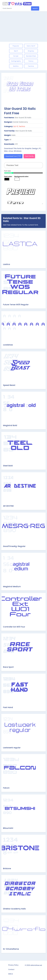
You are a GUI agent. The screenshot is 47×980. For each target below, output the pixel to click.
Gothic (16, 66)
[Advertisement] (23, 27)
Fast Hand (8, 707)
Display (31, 51)
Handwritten (31, 56)
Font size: (8, 171)
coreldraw (8, 345)
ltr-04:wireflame (11, 949)
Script (16, 56)
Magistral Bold (10, 425)
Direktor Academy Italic (14, 909)
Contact (11, 969)
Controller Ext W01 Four (14, 627)
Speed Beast (9, 385)
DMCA (10, 974)
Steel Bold (8, 466)
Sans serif (31, 46)
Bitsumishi (8, 828)
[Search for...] (16, 8)
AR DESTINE (8, 506)
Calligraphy (16, 61)
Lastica (6, 264)
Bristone (7, 868)
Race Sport (8, 667)
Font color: (8, 176)
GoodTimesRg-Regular (14, 546)
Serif (16, 51)
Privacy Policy (13, 965)
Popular (16, 46)
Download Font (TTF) (13, 156)
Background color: (22, 176)
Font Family (29, 156)
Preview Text (23, 193)
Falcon (6, 788)
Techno (31, 66)
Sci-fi (16, 126)
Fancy (31, 61)
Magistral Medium (12, 586)
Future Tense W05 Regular (16, 305)
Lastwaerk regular (12, 748)
